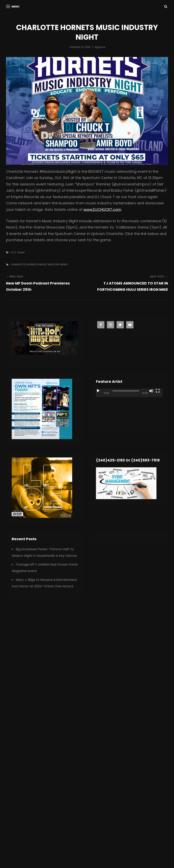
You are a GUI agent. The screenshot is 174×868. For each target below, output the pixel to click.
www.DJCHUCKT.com (102, 209)
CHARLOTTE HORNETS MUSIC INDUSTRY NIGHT (39, 264)
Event (21, 252)
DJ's (14, 252)
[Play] (98, 391)
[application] (129, 407)
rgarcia (100, 47)
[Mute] (151, 391)
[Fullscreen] (158, 391)
